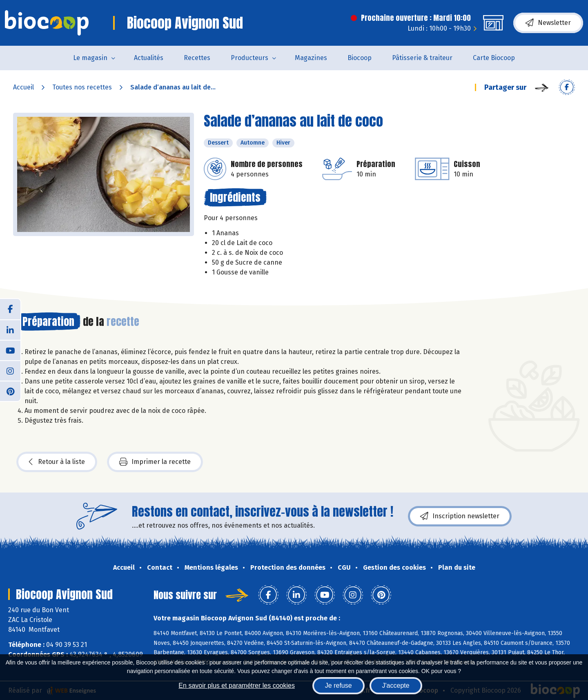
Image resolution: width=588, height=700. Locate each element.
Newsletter (548, 23)
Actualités (149, 58)
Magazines (311, 58)
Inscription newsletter (460, 516)
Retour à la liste (57, 462)
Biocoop (360, 58)
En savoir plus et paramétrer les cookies (237, 686)
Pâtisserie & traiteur (422, 58)
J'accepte (396, 686)
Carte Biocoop (494, 58)
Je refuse (339, 686)
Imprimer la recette (155, 462)
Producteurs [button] (249, 58)
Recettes (197, 58)
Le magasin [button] (90, 58)
